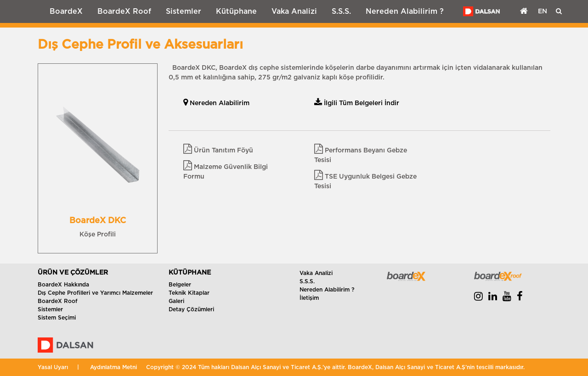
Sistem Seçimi (57, 318)
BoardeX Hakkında (63, 285)
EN (543, 11)
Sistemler (184, 11)
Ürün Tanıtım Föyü (218, 151)
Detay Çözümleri (191, 309)
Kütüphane (236, 11)
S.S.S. (341, 11)
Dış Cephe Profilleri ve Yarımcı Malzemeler (95, 293)
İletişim (309, 298)
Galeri (176, 301)
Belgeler (180, 285)
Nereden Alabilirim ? (405, 11)
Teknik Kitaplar (189, 293)
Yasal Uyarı (53, 367)
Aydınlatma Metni (113, 367)
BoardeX (66, 11)
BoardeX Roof (124, 11)
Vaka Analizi (294, 11)
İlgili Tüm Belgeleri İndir (357, 103)
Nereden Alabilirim (216, 103)
